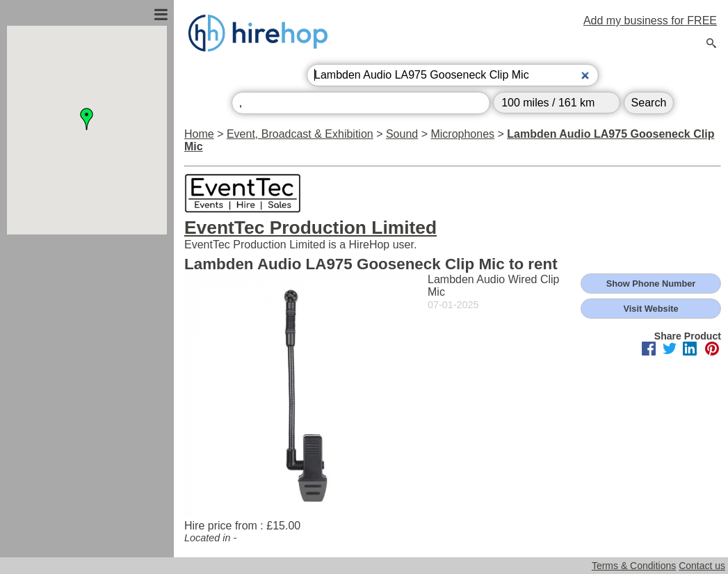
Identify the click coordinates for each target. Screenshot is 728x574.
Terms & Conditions (634, 566)
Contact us (702, 566)
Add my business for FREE (650, 21)
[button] (87, 119)
